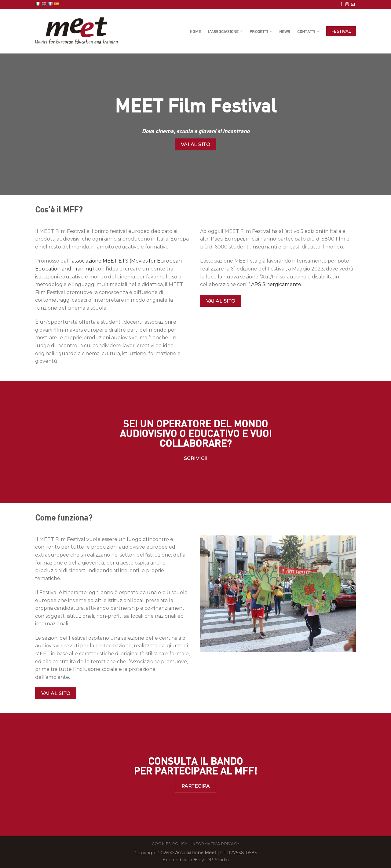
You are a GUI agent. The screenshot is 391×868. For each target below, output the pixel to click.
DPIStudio (217, 860)
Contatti (309, 31)
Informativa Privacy (216, 844)
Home (195, 31)
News (285, 31)
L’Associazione (225, 31)
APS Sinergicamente (276, 284)
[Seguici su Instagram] (347, 5)
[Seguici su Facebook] (341, 5)
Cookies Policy (170, 844)
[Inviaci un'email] (353, 5)
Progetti (261, 31)
